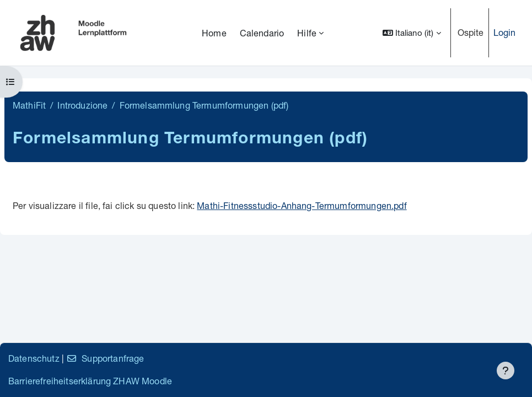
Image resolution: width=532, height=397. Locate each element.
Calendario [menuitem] (262, 33)
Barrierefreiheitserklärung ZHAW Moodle (90, 381)
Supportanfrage (105, 358)
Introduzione (82, 105)
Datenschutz (34, 358)
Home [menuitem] (214, 33)
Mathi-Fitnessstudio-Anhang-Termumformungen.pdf (302, 205)
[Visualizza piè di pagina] (506, 371)
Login (505, 32)
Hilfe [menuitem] (307, 33)
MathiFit (29, 105)
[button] (412, 33)
